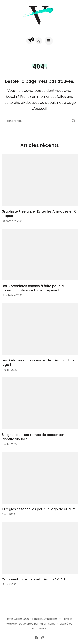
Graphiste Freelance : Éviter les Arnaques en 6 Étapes (39, 214)
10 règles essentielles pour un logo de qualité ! (40, 509)
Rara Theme (47, 624)
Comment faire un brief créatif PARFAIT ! (35, 579)
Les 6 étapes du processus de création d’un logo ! (38, 362)
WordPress (39, 629)
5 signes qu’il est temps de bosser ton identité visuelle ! (33, 437)
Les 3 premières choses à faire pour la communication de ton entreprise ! (33, 288)
